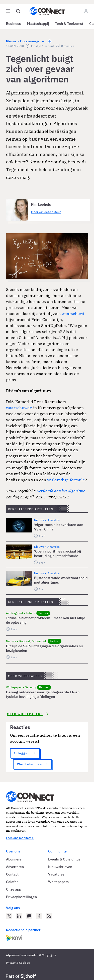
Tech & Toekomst (69, 24)
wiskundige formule (66, 480)
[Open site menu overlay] (8, 11)
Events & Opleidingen (65, 859)
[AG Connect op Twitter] (9, 916)
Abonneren (15, 859)
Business (14, 24)
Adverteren (15, 867)
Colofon (12, 882)
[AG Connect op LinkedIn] (19, 916)
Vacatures (56, 874)
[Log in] (86, 11)
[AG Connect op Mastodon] (29, 916)
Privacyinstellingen (21, 897)
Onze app (14, 889)
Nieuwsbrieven (60, 867)
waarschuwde (19, 408)
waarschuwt (73, 313)
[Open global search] (18, 11)
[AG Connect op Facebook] (39, 916)
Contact (12, 874)
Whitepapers (58, 882)
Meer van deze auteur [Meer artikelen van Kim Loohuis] (46, 212)
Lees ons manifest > (20, 838)
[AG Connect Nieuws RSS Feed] (49, 916)
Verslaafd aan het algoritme (61, 491)
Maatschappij (38, 24)
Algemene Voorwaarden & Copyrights (31, 955)
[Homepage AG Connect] (47, 11)
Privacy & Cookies (18, 963)
